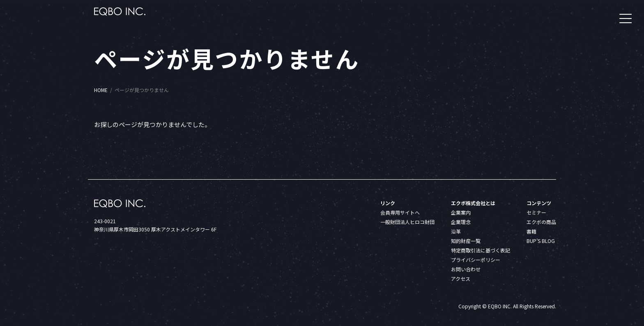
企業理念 (461, 222)
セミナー (536, 212)
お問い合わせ (466, 269)
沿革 (456, 231)
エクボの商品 (541, 222)
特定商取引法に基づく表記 (481, 250)
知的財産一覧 (466, 241)
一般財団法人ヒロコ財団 (407, 222)
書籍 (531, 231)
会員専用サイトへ (400, 212)
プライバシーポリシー (476, 260)
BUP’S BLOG (541, 241)
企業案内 (461, 212)
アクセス (461, 279)
